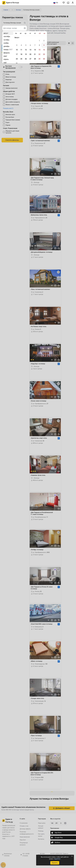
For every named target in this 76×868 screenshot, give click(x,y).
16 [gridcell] (44, 50)
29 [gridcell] (39, 59)
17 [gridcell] (17, 54)
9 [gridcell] (44, 45)
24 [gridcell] (17, 59)
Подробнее (57, 859)
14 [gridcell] (35, 50)
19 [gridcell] (26, 54)
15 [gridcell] (39, 50)
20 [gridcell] (30, 54)
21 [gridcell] (35, 54)
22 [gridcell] (39, 54)
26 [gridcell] (26, 59)
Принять (55, 863)
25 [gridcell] (21, 59)
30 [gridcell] (44, 59)
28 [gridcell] (35, 59)
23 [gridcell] (44, 54)
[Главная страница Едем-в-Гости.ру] (11, 3)
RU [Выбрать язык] (56, 3)
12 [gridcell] (26, 50)
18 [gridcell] (21, 54)
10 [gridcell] (17, 50)
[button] (64, 3)
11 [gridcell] (21, 50)
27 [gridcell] (30, 59)
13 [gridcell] (30, 50)
